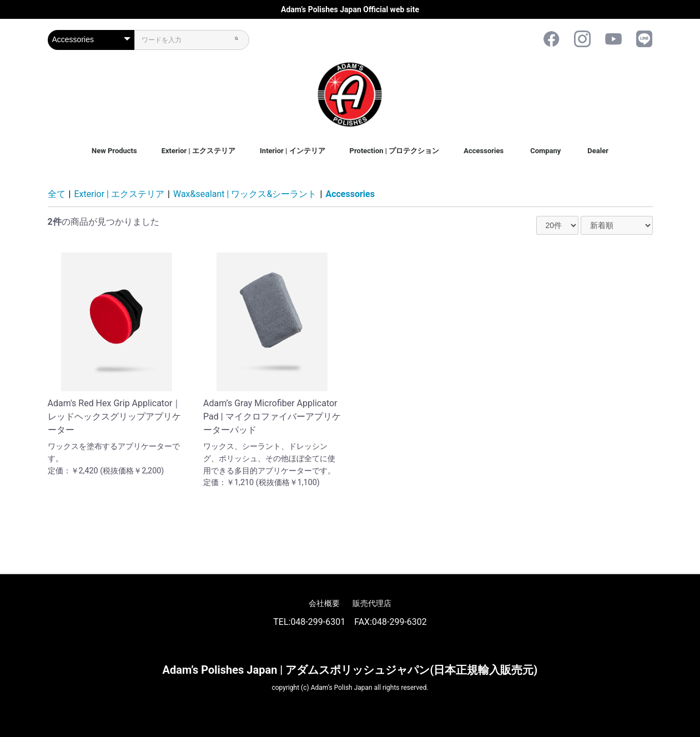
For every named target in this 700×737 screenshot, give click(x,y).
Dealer (598, 151)
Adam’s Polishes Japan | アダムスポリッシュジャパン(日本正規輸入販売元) (350, 670)
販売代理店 (372, 603)
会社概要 (324, 603)
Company (545, 151)
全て (57, 194)
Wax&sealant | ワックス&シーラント (245, 194)
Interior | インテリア (293, 151)
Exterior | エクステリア (198, 151)
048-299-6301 (318, 622)
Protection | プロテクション (395, 151)
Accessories (484, 151)
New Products (114, 151)
